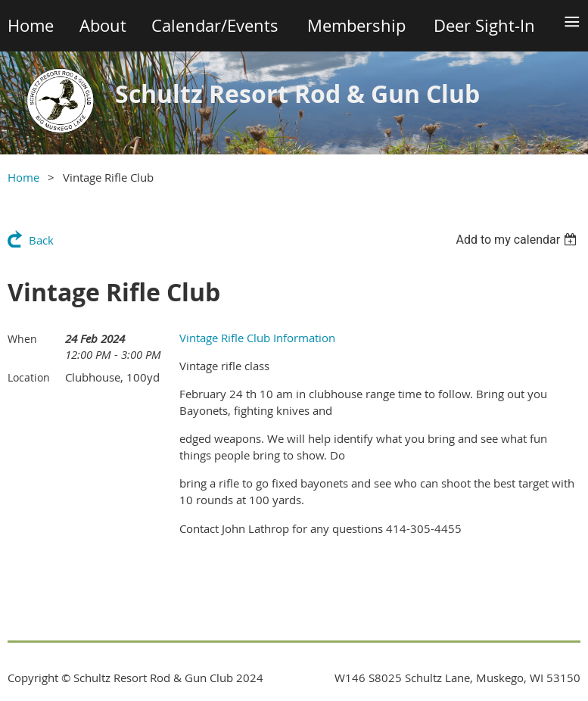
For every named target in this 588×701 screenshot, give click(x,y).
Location (29, 377)
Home (23, 177)
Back (41, 240)
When (22, 339)
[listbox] (518, 240)
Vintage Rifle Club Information (257, 338)
